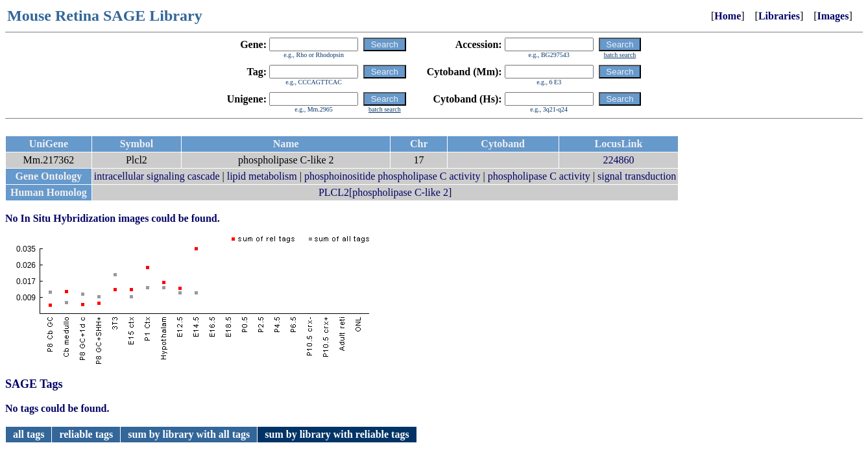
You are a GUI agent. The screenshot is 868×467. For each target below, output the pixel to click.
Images (833, 16)
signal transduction (637, 176)
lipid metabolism (262, 176)
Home (728, 16)
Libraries (779, 16)
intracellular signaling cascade (157, 176)
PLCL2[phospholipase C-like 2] (385, 192)
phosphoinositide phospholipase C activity (392, 176)
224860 (618, 160)
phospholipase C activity (539, 176)
